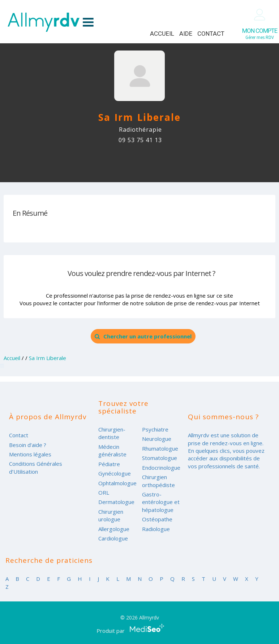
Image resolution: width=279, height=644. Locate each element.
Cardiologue (113, 538)
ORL (104, 492)
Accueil (162, 34)
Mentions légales (30, 454)
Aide (186, 34)
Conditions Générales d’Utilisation (36, 467)
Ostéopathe (157, 519)
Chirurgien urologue (111, 515)
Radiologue (156, 529)
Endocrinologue (161, 468)
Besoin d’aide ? (28, 445)
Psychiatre (155, 429)
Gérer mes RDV (260, 34)
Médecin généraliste (112, 450)
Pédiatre (109, 464)
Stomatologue (160, 458)
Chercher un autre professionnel (143, 336)
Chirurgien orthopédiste (158, 481)
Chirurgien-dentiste (112, 433)
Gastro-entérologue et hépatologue (161, 502)
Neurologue (157, 439)
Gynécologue (115, 473)
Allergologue (114, 529)
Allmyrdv (51, 22)
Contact (211, 34)
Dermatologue (116, 502)
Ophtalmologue (117, 483)
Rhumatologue (160, 448)
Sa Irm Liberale (48, 358)
